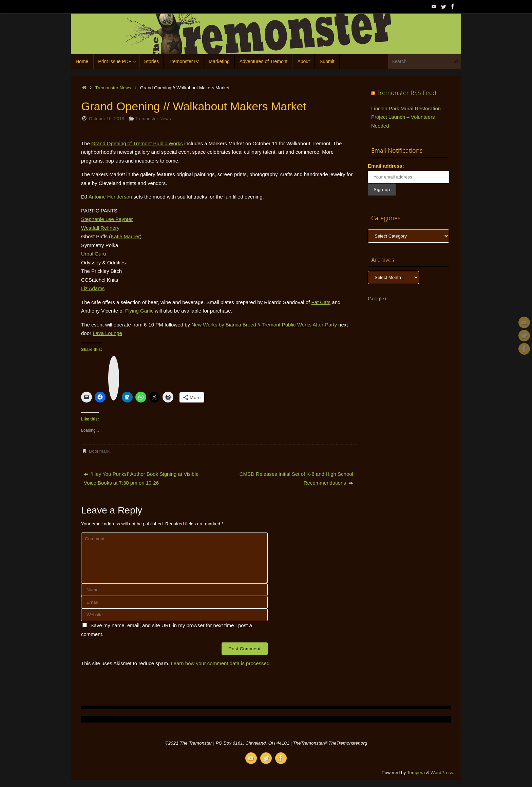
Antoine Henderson (110, 197)
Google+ (377, 298)
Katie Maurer (125, 236)
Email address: (386, 166)
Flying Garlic (139, 311)
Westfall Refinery (100, 228)
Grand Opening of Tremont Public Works (137, 143)
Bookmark (99, 451)
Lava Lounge (107, 333)
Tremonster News (113, 88)
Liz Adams (93, 288)
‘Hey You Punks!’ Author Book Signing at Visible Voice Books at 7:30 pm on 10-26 (141, 478)
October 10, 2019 (107, 119)
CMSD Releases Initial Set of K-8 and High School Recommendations (296, 478)
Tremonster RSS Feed (406, 93)
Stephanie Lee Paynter (107, 219)
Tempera (416, 773)
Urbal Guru (93, 254)
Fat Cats (321, 302)
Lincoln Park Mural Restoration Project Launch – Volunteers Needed (406, 117)
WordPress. (442, 773)
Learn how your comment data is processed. (221, 663)
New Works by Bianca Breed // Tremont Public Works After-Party (264, 325)
